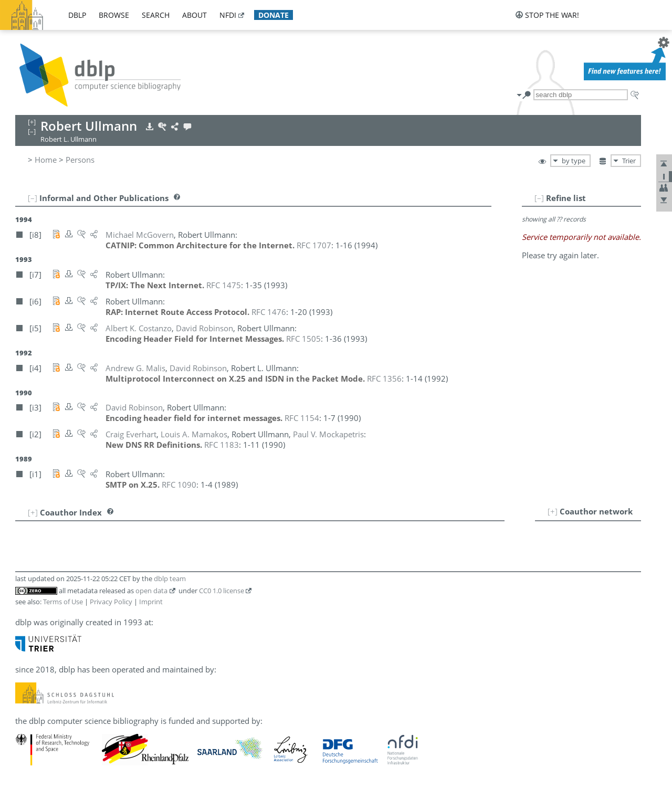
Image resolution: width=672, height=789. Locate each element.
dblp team (170, 578)
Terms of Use (63, 602)
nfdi (228, 15)
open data (151, 591)
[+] (553, 511)
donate (274, 15)
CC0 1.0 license (222, 591)
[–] (539, 198)
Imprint (151, 602)
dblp (77, 15)
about (195, 15)
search (156, 15)
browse (114, 15)
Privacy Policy (111, 602)
